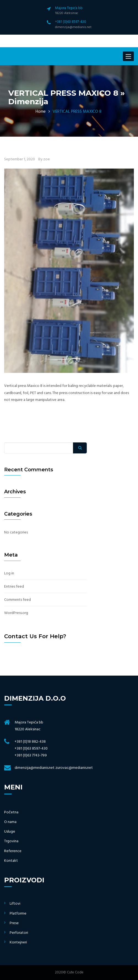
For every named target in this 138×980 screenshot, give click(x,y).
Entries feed (14, 587)
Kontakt (11, 861)
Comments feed (17, 600)
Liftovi (15, 904)
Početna (11, 812)
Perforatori (19, 933)
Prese (14, 923)
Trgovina (11, 841)
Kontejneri (18, 942)
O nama (10, 822)
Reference (13, 851)
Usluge (10, 832)
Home (41, 112)
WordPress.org (16, 613)
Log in (9, 573)
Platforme (18, 914)
